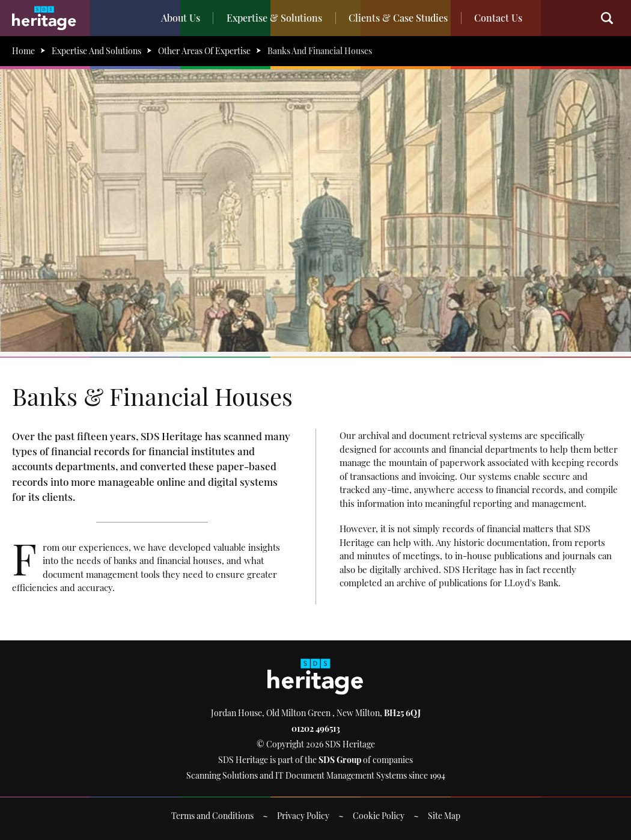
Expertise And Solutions (96, 51)
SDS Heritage (44, 18)
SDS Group (340, 760)
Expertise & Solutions (276, 18)
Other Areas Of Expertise (204, 51)
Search (613, 18)
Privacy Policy (303, 816)
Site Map (444, 816)
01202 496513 (316, 728)
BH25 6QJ (402, 713)
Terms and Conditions (212, 816)
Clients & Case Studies (398, 18)
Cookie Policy (379, 816)
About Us (184, 18)
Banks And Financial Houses (320, 51)
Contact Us (496, 18)
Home (23, 51)
